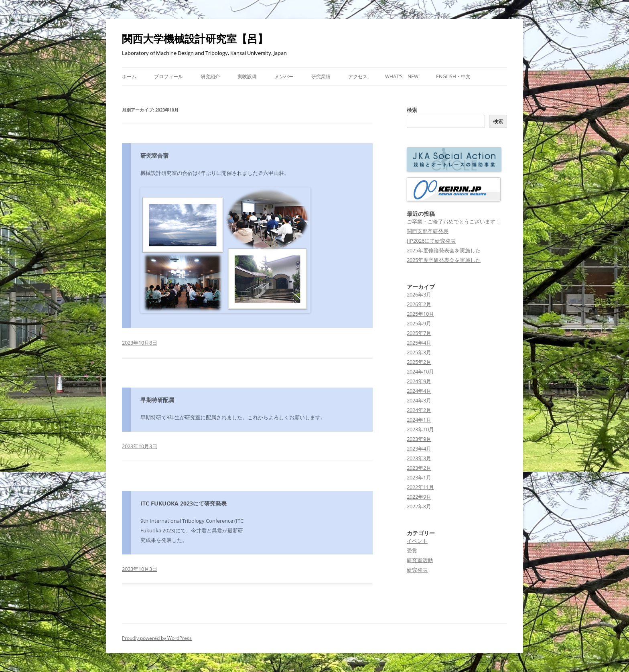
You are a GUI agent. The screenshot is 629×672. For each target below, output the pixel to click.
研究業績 (321, 76)
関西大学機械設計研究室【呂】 (195, 39)
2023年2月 (419, 468)
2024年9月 (419, 381)
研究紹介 (210, 76)
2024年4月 (419, 391)
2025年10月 (420, 314)
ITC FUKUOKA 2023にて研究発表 (184, 503)
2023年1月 (419, 477)
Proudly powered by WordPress (157, 638)
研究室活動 (420, 560)
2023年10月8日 (140, 343)
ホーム (129, 76)
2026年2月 (419, 304)
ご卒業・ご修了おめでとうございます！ (454, 221)
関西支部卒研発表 (428, 231)
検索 (412, 110)
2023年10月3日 (140, 446)
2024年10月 (420, 372)
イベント (417, 541)
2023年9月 (419, 439)
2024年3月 (419, 400)
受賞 (412, 550)
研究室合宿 (154, 155)
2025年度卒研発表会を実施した (444, 260)
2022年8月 (419, 506)
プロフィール (168, 76)
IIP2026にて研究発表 (431, 241)
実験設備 (247, 76)
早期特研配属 (157, 400)
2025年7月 (419, 333)
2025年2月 (419, 362)
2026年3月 (419, 294)
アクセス (358, 76)
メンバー (284, 76)
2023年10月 (420, 429)
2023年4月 (419, 449)
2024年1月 (419, 420)
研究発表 (417, 570)
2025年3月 (419, 352)
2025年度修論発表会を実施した (444, 250)
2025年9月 (419, 323)
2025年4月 (419, 343)
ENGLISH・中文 (453, 76)
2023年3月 (419, 458)
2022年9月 (419, 497)
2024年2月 (419, 410)
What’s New (402, 76)
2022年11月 (420, 487)
